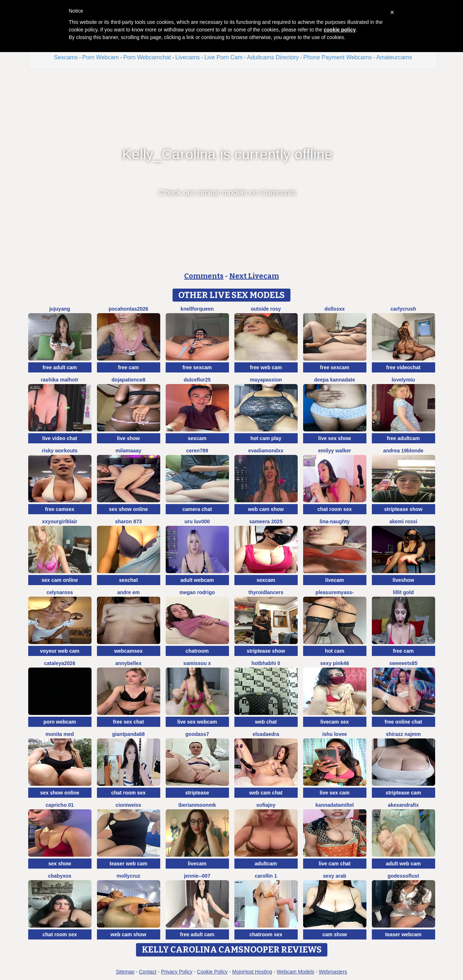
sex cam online (60, 580)
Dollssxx (335, 309)
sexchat (128, 580)
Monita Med (60, 734)
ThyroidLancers (266, 592)
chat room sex (335, 509)
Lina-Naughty (334, 521)
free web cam (266, 367)
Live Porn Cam (224, 57)
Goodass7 (197, 734)
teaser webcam (403, 934)
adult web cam (403, 864)
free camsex (60, 509)
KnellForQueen (197, 309)
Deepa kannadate (335, 380)
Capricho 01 (60, 805)
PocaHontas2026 (128, 309)
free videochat (403, 367)
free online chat (403, 722)
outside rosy (266, 309)
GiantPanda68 (128, 734)
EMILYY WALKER (334, 451)
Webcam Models (296, 972)
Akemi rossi (403, 521)
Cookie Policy (213, 972)
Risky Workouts (60, 451)
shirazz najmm (403, 734)
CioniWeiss (129, 805)
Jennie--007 (197, 876)
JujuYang (60, 309)
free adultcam (403, 438)
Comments (204, 276)
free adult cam (60, 367)
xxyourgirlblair (60, 521)
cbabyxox (60, 876)
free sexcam (197, 367)
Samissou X (197, 663)
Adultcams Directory (273, 57)
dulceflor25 (197, 380)
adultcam (266, 864)
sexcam (197, 438)
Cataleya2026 (60, 663)
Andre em (128, 592)
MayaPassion (266, 380)
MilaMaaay (128, 451)
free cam (128, 367)
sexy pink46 (334, 663)
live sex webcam (197, 722)
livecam (334, 580)
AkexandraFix (403, 805)
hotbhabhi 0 (266, 663)
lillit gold (403, 592)
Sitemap (125, 972)
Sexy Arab (335, 876)
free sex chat (128, 722)
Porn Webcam (100, 57)
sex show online (128, 509)
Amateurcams (394, 57)
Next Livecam (254, 276)
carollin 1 (266, 876)
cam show (335, 934)
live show (128, 438)
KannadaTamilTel (335, 805)
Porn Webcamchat (147, 57)
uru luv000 (197, 521)
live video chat (60, 438)
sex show (60, 864)
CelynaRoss (60, 592)
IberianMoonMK (197, 805)
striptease (197, 793)
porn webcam (60, 722)
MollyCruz (128, 876)
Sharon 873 (128, 521)
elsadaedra (266, 734)
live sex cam (335, 793)
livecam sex (335, 722)
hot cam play (266, 438)
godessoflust (403, 876)
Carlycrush (403, 309)
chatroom (197, 651)
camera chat (197, 509)
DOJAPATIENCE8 (128, 380)
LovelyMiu (403, 380)
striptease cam (403, 793)
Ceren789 (197, 451)
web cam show (266, 509)
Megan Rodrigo (197, 592)
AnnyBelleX (128, 663)
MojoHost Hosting (252, 972)
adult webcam (197, 580)
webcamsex (129, 651)
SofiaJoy (266, 805)
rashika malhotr (60, 380)
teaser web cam (128, 864)
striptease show (403, 509)
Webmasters (333, 972)
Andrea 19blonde (403, 451)
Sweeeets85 (403, 663)
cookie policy (340, 30)
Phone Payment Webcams (338, 57)
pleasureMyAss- (335, 592)
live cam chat (335, 864)
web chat (266, 722)
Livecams (188, 57)
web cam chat (266, 793)
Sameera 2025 (266, 521)
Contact (148, 972)
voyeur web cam (60, 651)
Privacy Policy (177, 972)
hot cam (335, 651)
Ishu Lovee (335, 734)
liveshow (403, 580)
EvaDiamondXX (266, 451)
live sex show (335, 438)
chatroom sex (266, 934)
